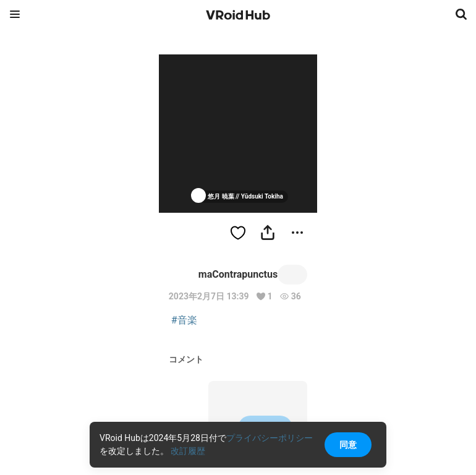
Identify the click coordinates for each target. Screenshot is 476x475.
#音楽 (184, 320)
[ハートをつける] (238, 233)
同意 (348, 445)
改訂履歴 (188, 451)
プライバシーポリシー (270, 438)
